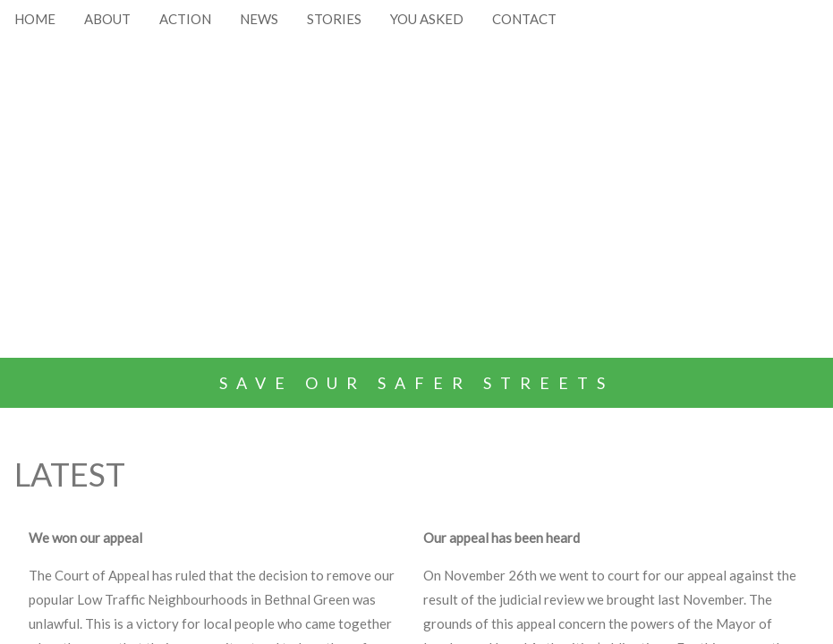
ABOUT (107, 19)
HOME (35, 19)
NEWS (259, 19)
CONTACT (524, 19)
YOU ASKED (427, 19)
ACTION (185, 19)
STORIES (334, 19)
